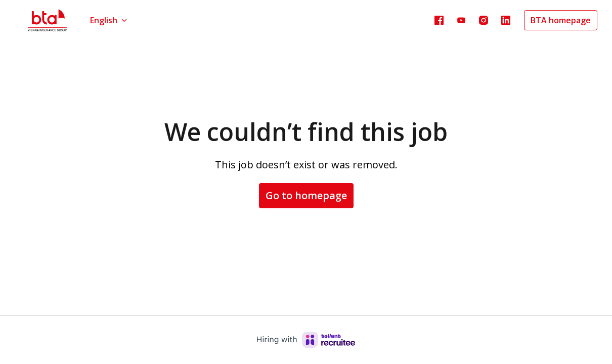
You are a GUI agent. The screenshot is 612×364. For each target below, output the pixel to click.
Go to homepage (306, 195)
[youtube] (461, 20)
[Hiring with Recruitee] (306, 340)
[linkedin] (506, 20)
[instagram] (484, 20)
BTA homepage (561, 20)
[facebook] (439, 20)
